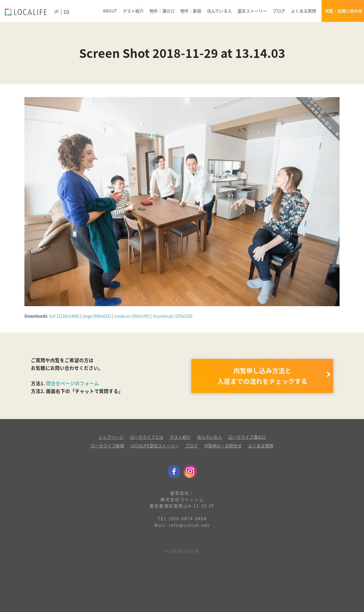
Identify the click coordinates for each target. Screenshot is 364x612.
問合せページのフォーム (73, 383)
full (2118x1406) (64, 316)
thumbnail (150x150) (173, 316)
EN (66, 11)
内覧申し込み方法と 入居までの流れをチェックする (262, 376)
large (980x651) (97, 316)
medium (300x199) (132, 316)
